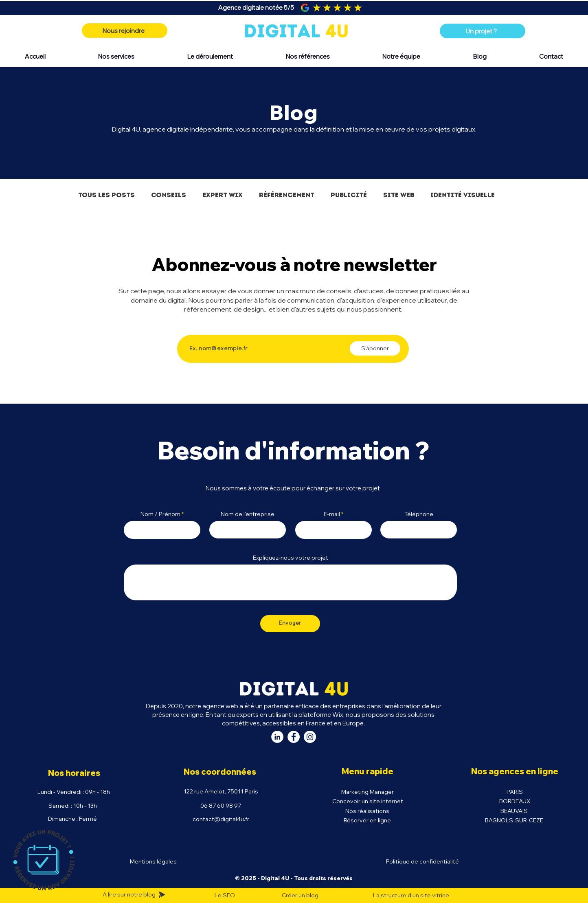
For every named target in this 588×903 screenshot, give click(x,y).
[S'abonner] (375, 348)
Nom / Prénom (160, 514)
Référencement (287, 195)
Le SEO (225, 895)
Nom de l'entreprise (248, 514)
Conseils (169, 195)
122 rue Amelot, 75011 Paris (221, 791)
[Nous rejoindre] (125, 31)
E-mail (332, 514)
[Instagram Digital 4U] (310, 737)
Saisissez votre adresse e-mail (231, 328)
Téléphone (419, 514)
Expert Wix (223, 195)
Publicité (349, 195)
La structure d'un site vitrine (411, 895)
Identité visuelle (463, 195)
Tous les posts (106, 195)
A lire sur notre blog (130, 894)
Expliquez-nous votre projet (291, 558)
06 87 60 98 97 (221, 806)
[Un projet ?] (483, 31)
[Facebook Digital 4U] (294, 737)
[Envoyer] (290, 624)
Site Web (399, 195)
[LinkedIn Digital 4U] (277, 737)
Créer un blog (300, 895)
